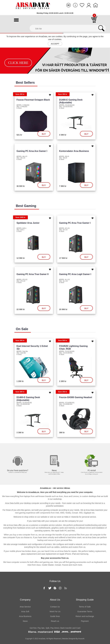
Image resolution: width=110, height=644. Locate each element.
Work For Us (55, 611)
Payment (85, 621)
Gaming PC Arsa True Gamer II (32, 274)
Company (25, 600)
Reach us (55, 621)
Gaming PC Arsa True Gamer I (75, 223)
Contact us (18, 449)
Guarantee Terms (85, 611)
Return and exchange (85, 616)
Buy (44, 134)
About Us (55, 600)
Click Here (18, 63)
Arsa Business (25, 616)
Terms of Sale (85, 607)
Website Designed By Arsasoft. (73, 639)
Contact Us (55, 607)
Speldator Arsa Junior (28, 223)
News (55, 449)
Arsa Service (25, 607)
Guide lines (55, 616)
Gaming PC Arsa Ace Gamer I (32, 151)
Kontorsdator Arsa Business (74, 151)
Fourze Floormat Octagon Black (33, 100)
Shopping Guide (85, 600)
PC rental (92, 449)
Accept (55, 44)
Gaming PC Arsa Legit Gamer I (75, 274)
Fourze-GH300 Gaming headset (76, 397)
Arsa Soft (25, 611)
